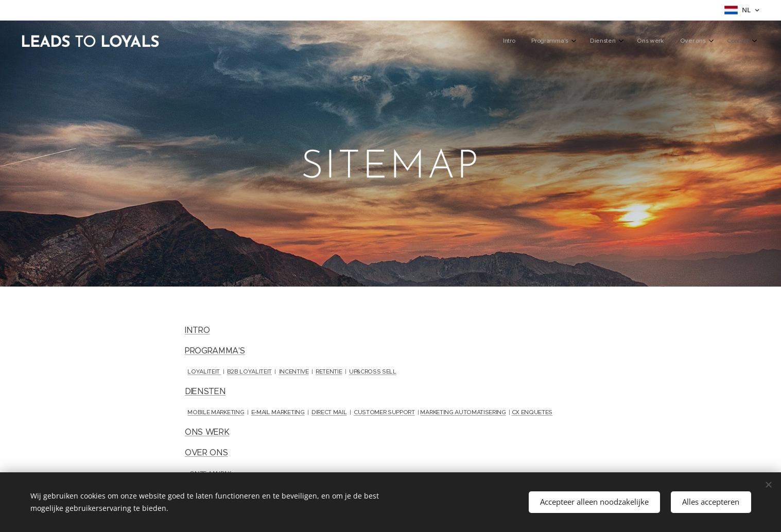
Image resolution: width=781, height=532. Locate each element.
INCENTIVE (293, 371)
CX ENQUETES (532, 412)
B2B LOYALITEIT (249, 371)
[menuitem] (654, 42)
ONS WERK (207, 432)
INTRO (197, 330)
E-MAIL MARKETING (277, 412)
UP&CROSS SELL (372, 371)
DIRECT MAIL (328, 412)
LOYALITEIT (204, 371)
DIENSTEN (205, 391)
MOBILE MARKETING (216, 412)
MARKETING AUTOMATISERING (463, 412)
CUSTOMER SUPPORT (384, 412)
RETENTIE (329, 371)
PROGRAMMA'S (215, 351)
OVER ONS (206, 453)
